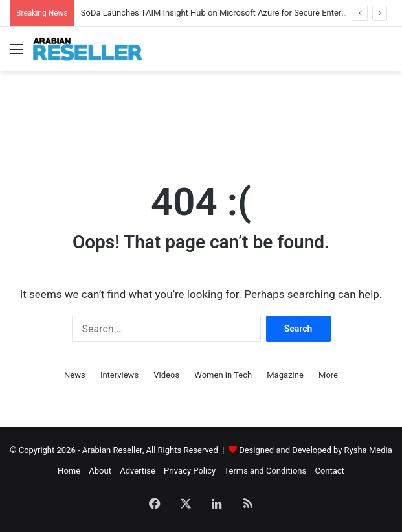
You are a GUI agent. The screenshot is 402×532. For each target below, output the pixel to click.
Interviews (119, 375)
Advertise (138, 471)
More (328, 375)
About (100, 471)
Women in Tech (223, 375)
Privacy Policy (190, 471)
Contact (329, 471)
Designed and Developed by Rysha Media (316, 450)
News (75, 375)
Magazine (285, 375)
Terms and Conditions (265, 471)
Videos (166, 375)
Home (69, 471)
